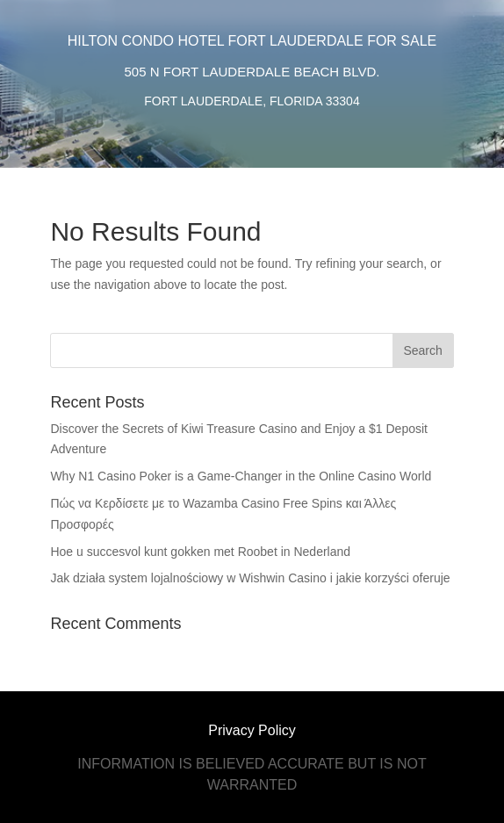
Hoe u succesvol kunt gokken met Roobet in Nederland (200, 552)
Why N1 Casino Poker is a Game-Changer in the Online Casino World (241, 476)
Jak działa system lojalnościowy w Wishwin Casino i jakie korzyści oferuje (250, 578)
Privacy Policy (252, 730)
